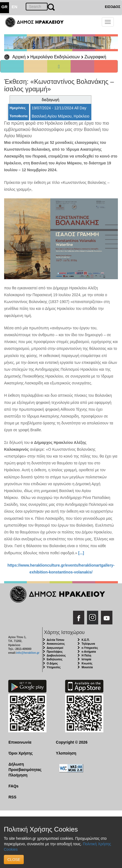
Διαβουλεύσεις (56, 656)
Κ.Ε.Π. (85, 640)
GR (5, 7)
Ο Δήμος (52, 663)
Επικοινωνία (20, 742)
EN (15, 7)
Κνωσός (87, 663)
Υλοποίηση (66, 753)
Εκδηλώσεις (55, 659)
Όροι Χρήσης (21, 753)
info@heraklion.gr (28, 653)
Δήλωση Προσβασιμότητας (25, 767)
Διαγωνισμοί (55, 648)
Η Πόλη (86, 656)
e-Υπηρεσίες (90, 648)
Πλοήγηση (18, 775)
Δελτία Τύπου (56, 640)
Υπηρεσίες (54, 667)
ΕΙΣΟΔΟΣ (113, 7)
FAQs (14, 786)
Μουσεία (87, 667)
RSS (12, 797)
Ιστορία (86, 659)
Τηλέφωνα (88, 644)
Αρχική (19, 57)
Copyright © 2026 (72, 742)
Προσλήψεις (55, 652)
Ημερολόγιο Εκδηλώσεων (55, 57)
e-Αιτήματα (89, 652)
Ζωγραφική (95, 57)
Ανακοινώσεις (56, 644)
